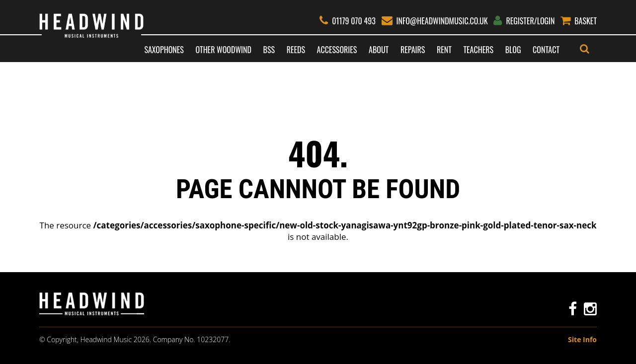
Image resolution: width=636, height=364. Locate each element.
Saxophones (164, 50)
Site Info (582, 339)
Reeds (296, 50)
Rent (444, 50)
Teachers (478, 50)
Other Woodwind (223, 50)
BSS (269, 50)
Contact (546, 50)
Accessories (337, 50)
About (379, 50)
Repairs (413, 50)
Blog (513, 50)
